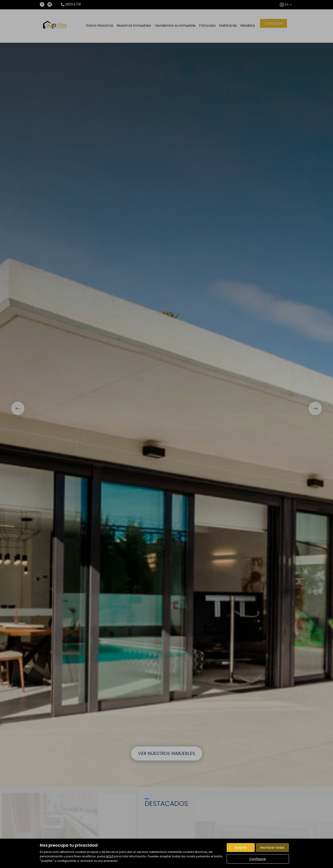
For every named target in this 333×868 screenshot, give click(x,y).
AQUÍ (110, 856)
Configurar (258, 859)
